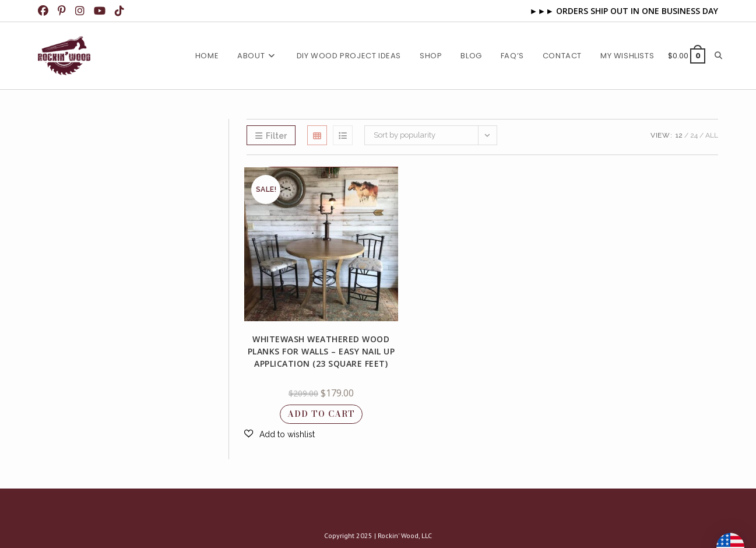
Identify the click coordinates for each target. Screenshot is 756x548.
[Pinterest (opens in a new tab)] (63, 11)
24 (694, 135)
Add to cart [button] (321, 414)
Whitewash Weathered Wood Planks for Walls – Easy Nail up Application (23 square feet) (321, 351)
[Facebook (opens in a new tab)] (46, 11)
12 (679, 135)
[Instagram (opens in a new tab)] (81, 11)
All (712, 135)
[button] (279, 434)
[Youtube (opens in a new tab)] (101, 11)
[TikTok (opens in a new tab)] (121, 11)
